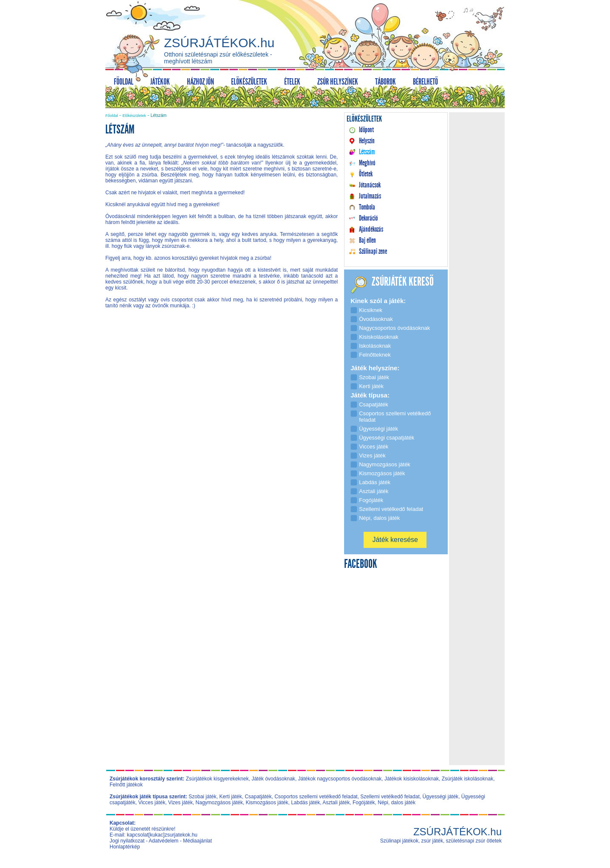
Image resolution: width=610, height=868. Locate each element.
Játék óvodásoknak (273, 779)
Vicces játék (152, 803)
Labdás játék (305, 803)
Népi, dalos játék (397, 803)
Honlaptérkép (125, 847)
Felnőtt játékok (126, 785)
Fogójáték (364, 803)
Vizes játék (181, 803)
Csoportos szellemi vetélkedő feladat (316, 797)
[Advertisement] (222, 388)
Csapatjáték (258, 797)
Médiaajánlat (198, 841)
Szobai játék (202, 797)
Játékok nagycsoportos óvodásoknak (340, 779)
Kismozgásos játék (267, 803)
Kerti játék (230, 797)
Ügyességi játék (440, 797)
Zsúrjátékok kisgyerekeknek (217, 779)
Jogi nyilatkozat (127, 841)
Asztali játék (336, 803)
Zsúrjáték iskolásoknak (467, 779)
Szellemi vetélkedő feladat (390, 797)
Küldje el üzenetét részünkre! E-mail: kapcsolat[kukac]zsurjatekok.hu (154, 832)
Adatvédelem (164, 841)
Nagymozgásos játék (219, 803)
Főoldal (112, 116)
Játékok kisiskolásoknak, (412, 779)
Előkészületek (134, 116)
